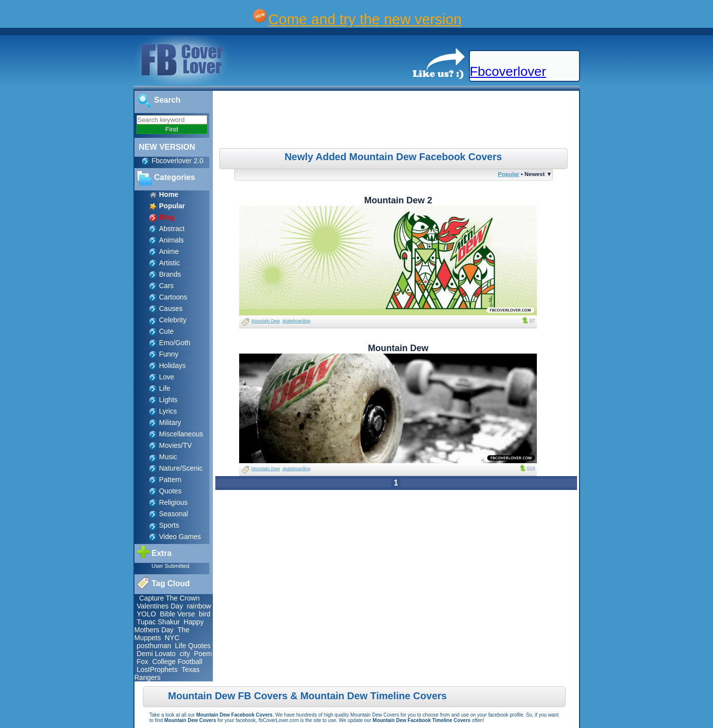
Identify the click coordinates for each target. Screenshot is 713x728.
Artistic (170, 263)
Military (170, 423)
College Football (177, 662)
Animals (172, 240)
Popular (508, 174)
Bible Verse (177, 614)
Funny (169, 354)
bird (205, 614)
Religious (174, 502)
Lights (168, 400)
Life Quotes (193, 646)
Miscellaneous (181, 434)
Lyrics (168, 411)
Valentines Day (160, 606)
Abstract (172, 229)
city (185, 654)
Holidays (173, 365)
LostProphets (158, 669)
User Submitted (171, 566)
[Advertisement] (397, 121)
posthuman (154, 646)
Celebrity (173, 320)
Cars (167, 286)
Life (165, 388)
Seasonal (174, 514)
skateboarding (296, 321)
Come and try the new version (365, 19)
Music (168, 457)
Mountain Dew (266, 321)
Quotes (170, 491)
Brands (170, 274)
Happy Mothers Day (169, 626)
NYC (172, 638)
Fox (143, 662)
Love (167, 377)
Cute (167, 331)
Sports (169, 525)
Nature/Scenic (181, 468)
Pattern (170, 480)
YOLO (147, 614)
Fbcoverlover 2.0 (178, 161)
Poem (203, 654)
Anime (169, 251)
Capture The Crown (170, 598)
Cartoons (173, 297)
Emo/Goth (175, 343)
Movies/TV (176, 445)
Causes (171, 308)
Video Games (180, 537)
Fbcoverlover (508, 71)
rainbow (199, 606)
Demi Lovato (157, 654)
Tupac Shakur (159, 622)
